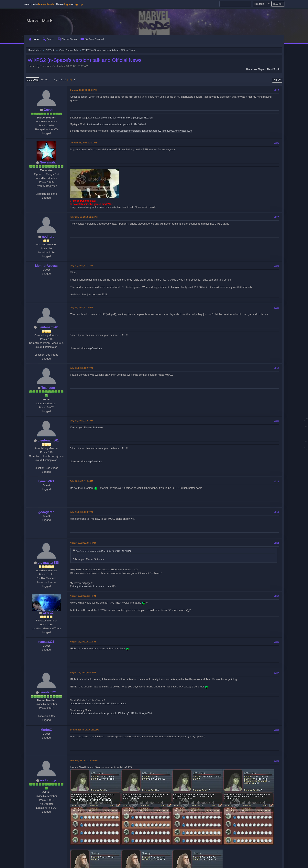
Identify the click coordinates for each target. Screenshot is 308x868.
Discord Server (67, 39)
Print (277, 80)
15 (65, 79)
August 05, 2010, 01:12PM (83, 642)
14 (61, 79)
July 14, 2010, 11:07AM (81, 421)
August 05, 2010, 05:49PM (83, 673)
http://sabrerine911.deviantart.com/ (93, 586)
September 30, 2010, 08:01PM (85, 730)
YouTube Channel (92, 39)
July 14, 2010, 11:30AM (81, 481)
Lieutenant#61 (48, 327)
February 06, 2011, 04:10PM (84, 761)
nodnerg (48, 237)
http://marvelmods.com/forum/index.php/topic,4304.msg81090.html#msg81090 (111, 713)
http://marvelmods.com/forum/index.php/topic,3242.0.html (116, 124)
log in (67, 4)
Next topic (274, 69)
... (57, 79)
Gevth (48, 110)
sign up (79, 4)
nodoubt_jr (48, 780)
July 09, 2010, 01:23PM (81, 266)
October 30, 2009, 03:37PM (83, 90)
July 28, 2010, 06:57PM (81, 512)
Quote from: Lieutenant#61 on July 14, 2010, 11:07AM (103, 551)
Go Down (32, 80)
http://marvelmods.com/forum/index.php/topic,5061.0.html (123, 118)
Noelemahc (48, 162)
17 (75, 79)
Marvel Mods (40, 21)
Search (48, 39)
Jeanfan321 (48, 692)
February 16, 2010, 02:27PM (84, 217)
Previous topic (255, 69)
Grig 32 (48, 613)
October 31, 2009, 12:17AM (83, 143)
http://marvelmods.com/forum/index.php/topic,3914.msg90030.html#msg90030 (151, 131)
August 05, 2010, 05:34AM (83, 543)
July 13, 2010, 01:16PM (81, 307)
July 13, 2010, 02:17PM (81, 368)
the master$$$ (48, 563)
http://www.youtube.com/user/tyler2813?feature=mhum (99, 704)
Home (34, 39)
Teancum (48, 388)
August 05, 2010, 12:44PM (83, 596)
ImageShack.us (94, 348)
